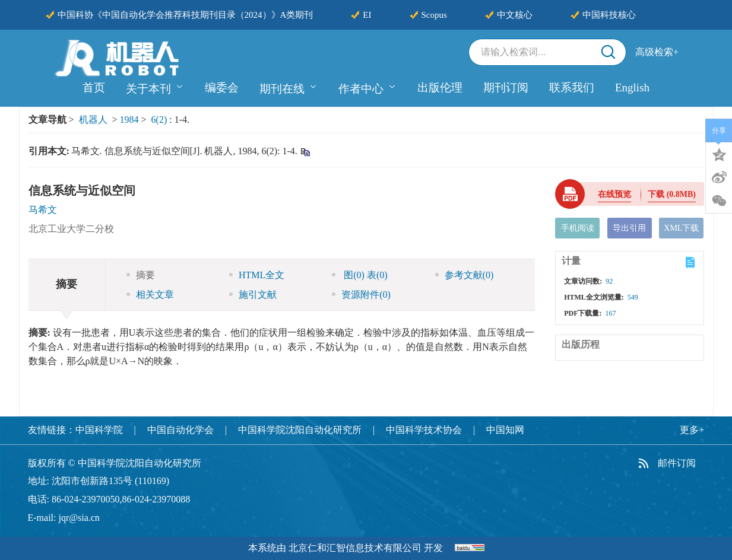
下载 (672, 194)
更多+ (692, 430)
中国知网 (505, 430)
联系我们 (572, 87)
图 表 (359, 275)
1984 (129, 120)
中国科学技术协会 (424, 430)
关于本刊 (155, 87)
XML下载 (681, 228)
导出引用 (629, 228)
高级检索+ (657, 52)
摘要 (141, 275)
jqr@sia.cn (79, 518)
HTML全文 (257, 275)
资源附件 (361, 295)
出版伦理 (440, 87)
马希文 (43, 210)
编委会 (222, 87)
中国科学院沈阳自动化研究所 (300, 430)
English (632, 87)
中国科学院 (99, 430)
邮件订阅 (677, 463)
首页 (94, 87)
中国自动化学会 (180, 430)
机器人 (93, 120)
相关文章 (150, 295)
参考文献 (465, 275)
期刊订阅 (506, 87)
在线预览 (614, 194)
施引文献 (253, 295)
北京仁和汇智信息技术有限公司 (355, 548)
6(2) (161, 120)
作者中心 (367, 87)
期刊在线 (289, 87)
